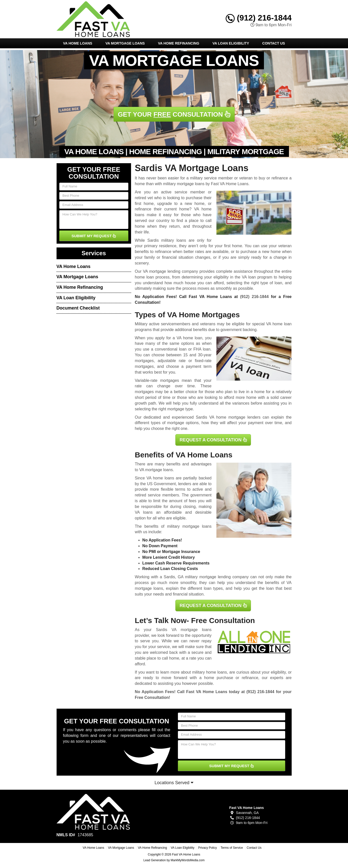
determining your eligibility (205, 277)
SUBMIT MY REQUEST (94, 236)
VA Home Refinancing (179, 43)
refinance (250, 678)
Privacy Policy (208, 848)
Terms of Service (232, 848)
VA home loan (190, 338)
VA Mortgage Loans (125, 43)
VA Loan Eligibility (231, 43)
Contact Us (274, 43)
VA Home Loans (78, 43)
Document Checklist (78, 308)
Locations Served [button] (174, 783)
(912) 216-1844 (259, 18)
